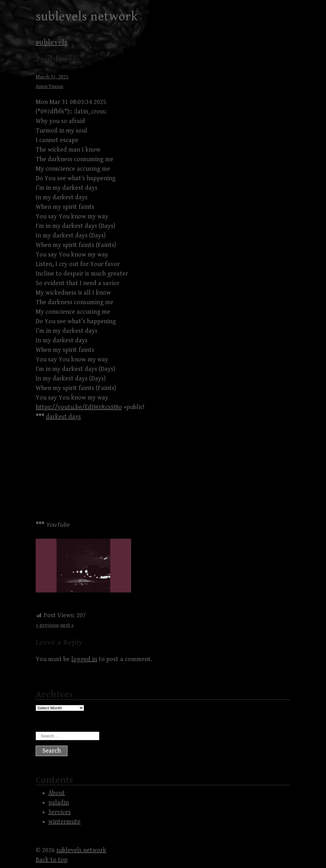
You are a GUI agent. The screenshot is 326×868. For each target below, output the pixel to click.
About (57, 793)
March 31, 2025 (52, 77)
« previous (47, 625)
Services (60, 812)
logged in (84, 659)
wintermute (64, 822)
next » (67, 625)
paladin (59, 803)
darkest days (63, 417)
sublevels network (87, 17)
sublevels (52, 42)
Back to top (52, 860)
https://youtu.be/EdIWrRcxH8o (79, 407)
